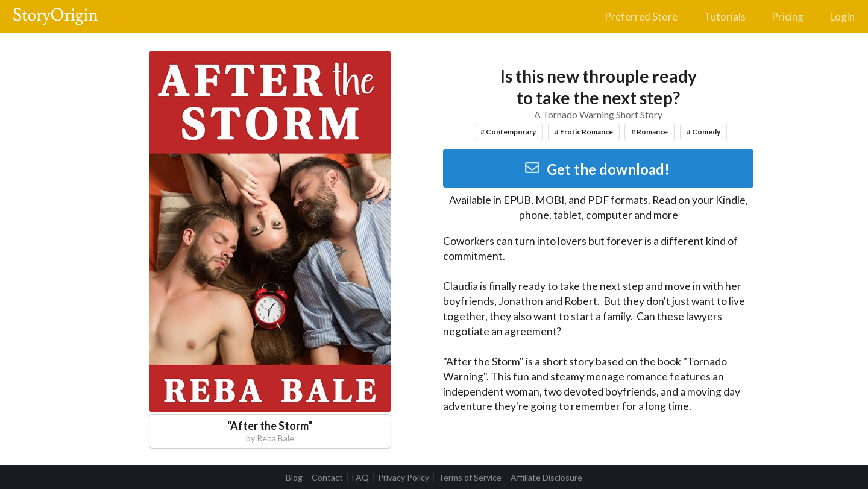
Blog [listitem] (294, 478)
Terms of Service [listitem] (470, 478)
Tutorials (725, 17)
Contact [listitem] (327, 478)
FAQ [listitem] (360, 478)
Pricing (788, 17)
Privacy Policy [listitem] (404, 478)
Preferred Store (641, 17)
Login (842, 17)
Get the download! (597, 169)
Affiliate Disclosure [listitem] (546, 478)
